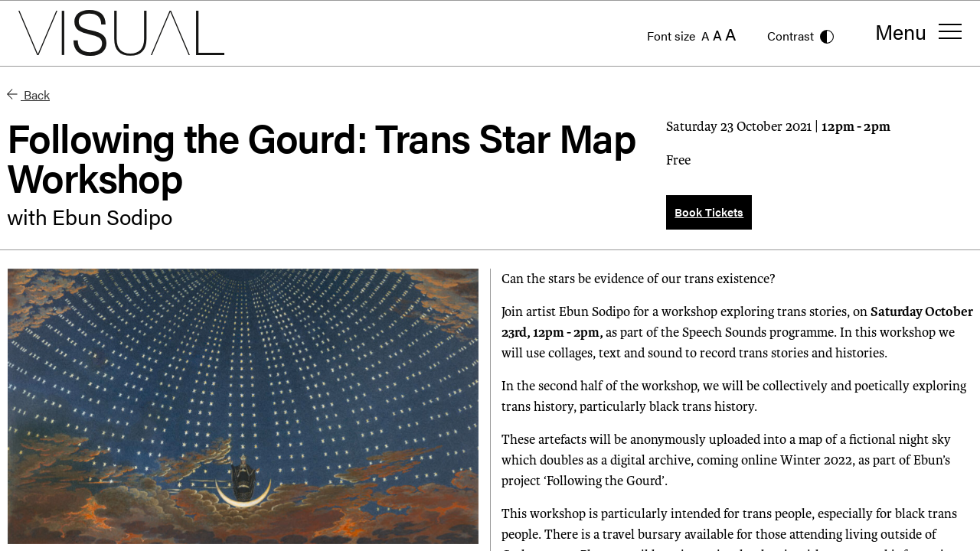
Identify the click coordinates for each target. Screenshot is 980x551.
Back (28, 95)
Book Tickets (709, 212)
